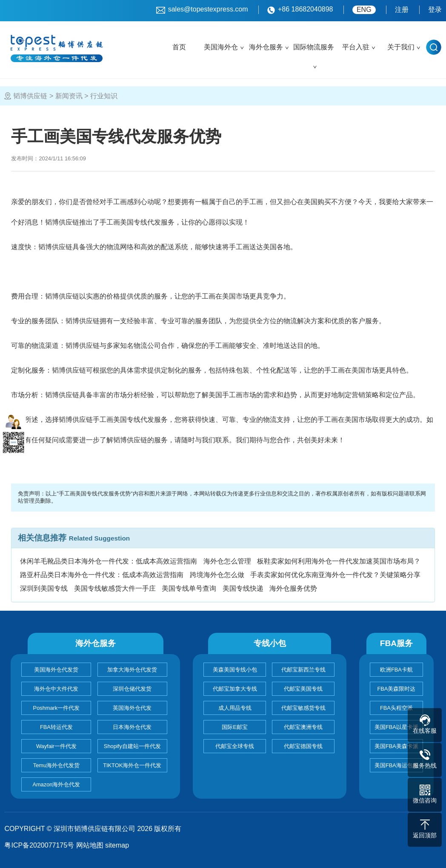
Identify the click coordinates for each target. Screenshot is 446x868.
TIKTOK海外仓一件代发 (132, 765)
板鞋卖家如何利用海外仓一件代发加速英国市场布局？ (339, 561)
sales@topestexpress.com (202, 10)
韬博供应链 (30, 96)
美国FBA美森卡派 (396, 746)
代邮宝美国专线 (303, 689)
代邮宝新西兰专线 (303, 670)
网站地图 (90, 845)
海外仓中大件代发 (56, 689)
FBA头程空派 (396, 708)
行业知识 (104, 96)
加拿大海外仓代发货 (132, 670)
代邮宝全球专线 (235, 746)
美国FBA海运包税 (396, 765)
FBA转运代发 (56, 727)
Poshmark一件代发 (57, 708)
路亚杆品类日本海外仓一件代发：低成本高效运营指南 (102, 575)
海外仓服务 (266, 47)
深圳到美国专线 (44, 588)
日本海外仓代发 (132, 727)
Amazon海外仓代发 (56, 784)
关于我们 (401, 47)
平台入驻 (356, 47)
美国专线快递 (243, 588)
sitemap (117, 845)
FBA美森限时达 (396, 689)
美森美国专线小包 (235, 670)
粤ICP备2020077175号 (39, 845)
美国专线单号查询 (189, 588)
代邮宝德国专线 (303, 746)
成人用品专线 (235, 708)
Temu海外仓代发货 (56, 765)
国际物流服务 (314, 47)
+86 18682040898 (300, 10)
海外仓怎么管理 (227, 561)
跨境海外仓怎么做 (217, 575)
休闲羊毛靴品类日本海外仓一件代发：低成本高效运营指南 (109, 561)
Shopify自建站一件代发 (132, 746)
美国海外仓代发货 (56, 670)
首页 (179, 47)
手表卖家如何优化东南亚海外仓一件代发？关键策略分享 (335, 575)
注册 (402, 10)
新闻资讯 (69, 96)
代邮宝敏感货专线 (303, 708)
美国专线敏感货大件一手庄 (115, 588)
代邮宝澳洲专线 (303, 727)
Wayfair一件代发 (56, 746)
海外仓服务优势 (293, 588)
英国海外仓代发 (132, 708)
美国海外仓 (221, 47)
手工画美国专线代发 (130, 222)
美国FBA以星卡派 (396, 727)
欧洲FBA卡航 (396, 670)
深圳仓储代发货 (132, 689)
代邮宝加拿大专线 (235, 689)
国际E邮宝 (235, 727)
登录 (435, 10)
